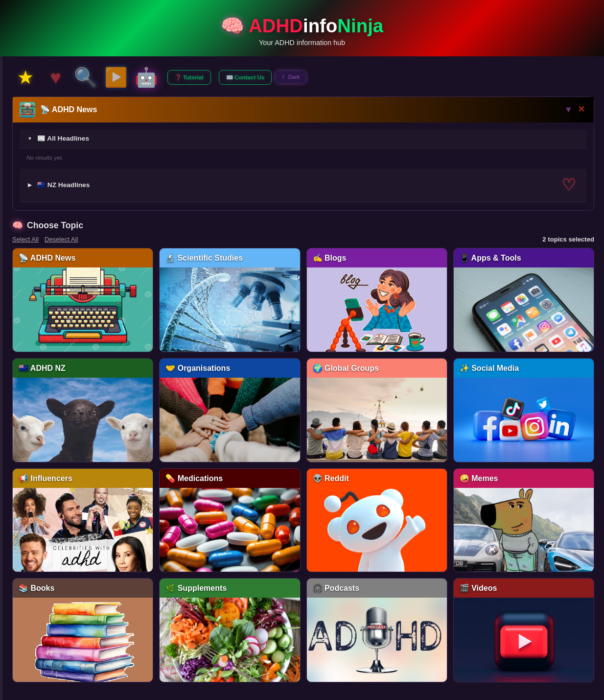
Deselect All (61, 239)
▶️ (116, 77)
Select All (25, 239)
